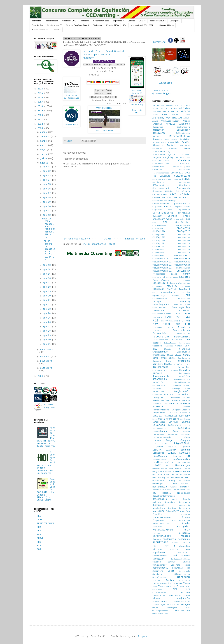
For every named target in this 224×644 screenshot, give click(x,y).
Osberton (170, 502)
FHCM (187, 321)
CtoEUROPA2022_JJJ (162, 265)
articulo (157, 124)
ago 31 (47, 344)
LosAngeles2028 (160, 459)
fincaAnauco (158, 328)
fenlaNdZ (173, 321)
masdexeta (169, 472)
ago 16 (47, 278)
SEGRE (187, 565)
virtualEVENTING (182, 602)
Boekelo (172, 145)
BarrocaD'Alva (180, 136)
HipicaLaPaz (183, 367)
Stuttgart (157, 580)
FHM (39, 527)
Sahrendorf (184, 553)
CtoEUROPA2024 (183, 268)
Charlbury (184, 185)
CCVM (155, 179)
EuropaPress (184, 298)
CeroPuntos (158, 182)
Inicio (107, 239)
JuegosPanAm (159, 413)
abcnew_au (171, 106)
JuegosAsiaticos (181, 410)
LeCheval (186, 435)
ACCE (180, 106)
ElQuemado (158, 289)
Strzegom (183, 577)
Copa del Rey (37, 25)
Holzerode (184, 373)
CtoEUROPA (158, 256)
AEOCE (155, 115)
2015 (41, 93)
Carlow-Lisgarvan (181, 167)
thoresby (177, 583)
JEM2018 (176, 401)
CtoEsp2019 (159, 237)
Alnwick (175, 115)
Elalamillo (159, 283)
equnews (176, 296)
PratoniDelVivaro (163, 530)
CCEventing (137, 105)
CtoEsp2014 (158, 228)
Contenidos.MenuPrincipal (165, 201)
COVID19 (157, 216)
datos (174, 274)
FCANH (169, 317)
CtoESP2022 (159, 247)
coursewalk (184, 213)
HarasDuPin (183, 361)
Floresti (157, 330)
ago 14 (47, 269)
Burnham (180, 158)
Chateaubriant (161, 188)
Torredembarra (167, 586)
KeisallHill (171, 416)
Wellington (172, 608)
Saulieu (157, 562)
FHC (39, 542)
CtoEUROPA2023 (182, 265)
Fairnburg (157, 317)
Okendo (175, 499)
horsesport (158, 389)
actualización (169, 109)
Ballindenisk (183, 133)
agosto (45, 163)
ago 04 (47, 180)
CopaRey (157, 210)
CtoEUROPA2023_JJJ (162, 268)
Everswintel (159, 311)
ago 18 (47, 287)
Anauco (187, 115)
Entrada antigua (135, 239)
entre (155, 292)
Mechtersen (164, 475)
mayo (43, 150)
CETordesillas (161, 185)
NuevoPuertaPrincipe (164, 496)
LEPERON (157, 441)
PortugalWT (183, 527)
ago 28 (47, 331)
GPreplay (168, 349)
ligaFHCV (185, 447)
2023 (41, 128)
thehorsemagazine (162, 583)
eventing (185, 302)
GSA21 (187, 355)
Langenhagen (160, 431)
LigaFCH (172, 447)
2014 (41, 89)
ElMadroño (172, 286)
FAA (178, 314)
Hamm (169, 361)
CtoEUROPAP (183, 271)
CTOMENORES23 (159, 274)
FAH (39, 535)
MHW (172, 478)
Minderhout (158, 481)
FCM (39, 531)
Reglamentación (52, 21)
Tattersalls (184, 580)
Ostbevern (184, 502)
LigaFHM (171, 450)
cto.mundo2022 (159, 225)
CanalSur (185, 164)
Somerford (158, 571)
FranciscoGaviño (160, 340)
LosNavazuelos (163, 462)
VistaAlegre (159, 605)
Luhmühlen (158, 465)
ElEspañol (157, 286)
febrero (45, 137)
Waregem (185, 605)
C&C (188, 158)
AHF (164, 115)
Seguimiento (71, 125)
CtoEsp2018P (183, 235)
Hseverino (157, 395)
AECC (159, 112)
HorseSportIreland (181, 389)
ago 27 (47, 327)
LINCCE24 (185, 453)
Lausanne (173, 435)
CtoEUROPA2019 (181, 259)
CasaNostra (185, 170)
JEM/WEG (165, 401)
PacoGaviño (185, 505)
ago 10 (47, 206)
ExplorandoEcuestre (162, 314)
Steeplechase (160, 577)
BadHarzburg (183, 127)
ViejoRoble (183, 598)
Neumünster (180, 490)
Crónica (172, 216)
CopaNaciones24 (162, 207)
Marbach (179, 469)
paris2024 (158, 511)
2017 (41, 102)
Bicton (156, 143)
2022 (41, 124)
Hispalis (185, 370)
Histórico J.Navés (166, 25)
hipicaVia (173, 370)
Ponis (186, 524)
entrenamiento (167, 292)
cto (165, 222)
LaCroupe (174, 422)
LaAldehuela (159, 422)
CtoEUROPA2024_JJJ (162, 271)
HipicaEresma (160, 367)
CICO (173, 195)
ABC (163, 106)
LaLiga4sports (159, 428)
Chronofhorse (160, 195)
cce (154, 176)
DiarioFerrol (159, 277)
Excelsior (184, 311)
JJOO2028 (186, 407)
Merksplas (163, 478)
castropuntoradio (161, 173)
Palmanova (184, 508)
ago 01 (47, 167)
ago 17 (47, 283)
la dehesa (185, 419)
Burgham (157, 158)
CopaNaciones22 (161, 204)
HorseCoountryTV (182, 380)
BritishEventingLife (164, 155)
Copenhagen (184, 210)
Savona (186, 562)
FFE (181, 321)
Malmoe (164, 469)
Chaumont (158, 191)
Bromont (186, 155)
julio (44, 159)
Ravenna (157, 539)
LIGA (165, 444)
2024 (41, 376)
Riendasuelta (182, 546)
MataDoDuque (183, 472)
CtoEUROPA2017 (181, 256)
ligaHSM (185, 450)
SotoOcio (157, 574)
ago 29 (47, 335)
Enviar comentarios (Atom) (99, 244)
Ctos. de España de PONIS (77, 25)
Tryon (180, 586)
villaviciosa (160, 602)
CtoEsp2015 (183, 228)
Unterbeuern (158, 589)
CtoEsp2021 (159, 243)
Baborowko (158, 127)
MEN (154, 478)
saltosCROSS (181, 556)
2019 (41, 111)
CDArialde (162, 179)
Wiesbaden (158, 614)
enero (44, 132)
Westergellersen (160, 611)
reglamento (169, 539)
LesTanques (183, 440)
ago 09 (47, 202)
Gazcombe (169, 346)
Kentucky (185, 416)
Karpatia (185, 413)
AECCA (166, 112)
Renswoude (184, 539)
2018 (41, 106)
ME (154, 475)
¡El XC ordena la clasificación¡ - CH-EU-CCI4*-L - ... (49, 250)
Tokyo (187, 583)
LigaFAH (158, 447)
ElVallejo (172, 289)
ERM (188, 295)
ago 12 (47, 215)
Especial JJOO (113, 25)
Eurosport (158, 302)
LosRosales (184, 463)
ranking (185, 536)
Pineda (186, 517)
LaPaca (174, 431)
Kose (155, 419)
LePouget (169, 440)
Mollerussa (185, 481)
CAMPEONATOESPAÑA (161, 164)
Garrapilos (185, 343)
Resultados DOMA (104, 131)
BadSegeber (183, 130)
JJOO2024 (158, 407)
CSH (154, 222)
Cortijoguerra (163, 213)
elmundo (186, 286)
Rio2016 (157, 550)
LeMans (186, 437)
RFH (154, 546)
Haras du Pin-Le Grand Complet (103, 51)
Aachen (156, 106)
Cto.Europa (98, 25)
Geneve (179, 346)
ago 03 (47, 176)
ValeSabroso (159, 596)
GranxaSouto (183, 352)
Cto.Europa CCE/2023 (96, 55)
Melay (175, 475)
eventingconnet (162, 304)
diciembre (46, 368)
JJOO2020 (185, 404)
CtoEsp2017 (183, 231)
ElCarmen (172, 283)
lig (154, 444)
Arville (171, 124)
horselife (158, 382)
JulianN (173, 413)
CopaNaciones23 (181, 204)
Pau (188, 511)
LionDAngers (160, 456)
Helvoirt (181, 364)
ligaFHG (157, 450)
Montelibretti (181, 484)
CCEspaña (165, 176)
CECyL (186, 179)
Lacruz (186, 422)
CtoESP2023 (158, 250)
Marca (187, 469)
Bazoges (157, 139)
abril (44, 145)
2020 (41, 115)
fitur (171, 328)
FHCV (155, 324)
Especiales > (118, 21)
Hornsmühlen (183, 376)
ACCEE (187, 106)
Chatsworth (183, 188)
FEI (39, 516)
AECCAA (175, 112)
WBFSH (155, 608)
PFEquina (186, 514)
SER (188, 568)
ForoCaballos (183, 334)
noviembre (46, 361)
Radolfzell (184, 533)
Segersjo (175, 565)
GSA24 (172, 358)
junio (44, 154)
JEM (125, 25)
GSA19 (170, 355)
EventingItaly (159, 308)
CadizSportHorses (161, 161)
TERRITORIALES (45, 523)
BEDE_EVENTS (171, 139)
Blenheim (158, 145)
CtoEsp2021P (183, 244)
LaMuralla (184, 428)
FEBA (187, 317)
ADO (154, 112)
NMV (154, 493)
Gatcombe (157, 346)
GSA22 (155, 358)
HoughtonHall (182, 391)
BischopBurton (167, 143)
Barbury (157, 137)
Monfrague (158, 484)
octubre (45, 357)
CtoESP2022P (183, 247)
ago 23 (47, 309)
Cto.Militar (183, 222)
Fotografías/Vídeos (101, 21)
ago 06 (47, 189)
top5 (155, 587)
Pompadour (158, 520)
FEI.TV (164, 321)
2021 (41, 120)
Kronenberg (173, 419)
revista (186, 542)
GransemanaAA (160, 352)
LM (188, 456)
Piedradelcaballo (162, 518)
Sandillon (158, 559)
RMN (188, 550)
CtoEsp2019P (183, 238)
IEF (172, 395)
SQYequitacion (182, 574)
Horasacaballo (161, 376)
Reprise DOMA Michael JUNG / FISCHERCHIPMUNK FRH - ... (49, 228)
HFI (188, 364)
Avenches (185, 124)
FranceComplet (181, 337)
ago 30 (47, 340)
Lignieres (158, 453)
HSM (166, 395)
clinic (185, 195)
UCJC (188, 587)
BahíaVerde (159, 133)
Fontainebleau (181, 330)
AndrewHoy (158, 118)
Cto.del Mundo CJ (55, 25)
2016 (41, 98)
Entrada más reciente (77, 239)
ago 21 (47, 300)
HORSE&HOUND (160, 379)
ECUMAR (187, 280)
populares (157, 527)
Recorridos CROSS (158, 21)
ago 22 (47, 305)
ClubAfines (159, 198)
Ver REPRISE (104, 108)
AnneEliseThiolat (170, 121)
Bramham (173, 149)
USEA (174, 589)
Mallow (156, 469)
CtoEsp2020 (159, 241)
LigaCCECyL (182, 443)
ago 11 (47, 211)
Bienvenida (36, 21)
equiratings (159, 296)
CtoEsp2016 (159, 231)
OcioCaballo (160, 499)
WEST (188, 608)
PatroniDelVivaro (175, 511)
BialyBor (185, 139)
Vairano (185, 592)
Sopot (171, 571)
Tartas (170, 580)
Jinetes (157, 404)
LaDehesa (159, 425)
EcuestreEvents (161, 280)
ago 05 (47, 184)
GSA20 (178, 355)
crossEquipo (179, 219)
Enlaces (142, 21)
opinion (157, 502)
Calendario (183, 161)
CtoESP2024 (158, 253)
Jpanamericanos (161, 410)
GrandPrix (184, 349)
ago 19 (47, 291)
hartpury (158, 364)
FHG (178, 324)
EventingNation (181, 307)
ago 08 (47, 198)
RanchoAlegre (162, 536)
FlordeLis (184, 327)
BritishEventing (161, 152)
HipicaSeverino (160, 370)
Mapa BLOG (137, 93)
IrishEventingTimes (180, 398)
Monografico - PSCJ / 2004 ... (143, 25)
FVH (39, 546)
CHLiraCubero (183, 191)
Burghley (168, 158)
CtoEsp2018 (158, 235)
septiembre (47, 350)
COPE (170, 210)
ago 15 (47, 274)
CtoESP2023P (183, 250)
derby (187, 274)
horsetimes (158, 392)
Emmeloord (184, 289)
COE (169, 198)
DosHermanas (172, 277)
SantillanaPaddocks (180, 559)
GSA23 (164, 358)
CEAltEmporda (175, 179)
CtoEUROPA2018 (160, 259)
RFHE (40, 520)
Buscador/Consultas (40, 30)
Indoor (186, 395)
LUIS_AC (170, 466)
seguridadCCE (160, 568)
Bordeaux (185, 146)
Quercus (156, 533)
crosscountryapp (162, 219)
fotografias (161, 337)
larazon (186, 431)
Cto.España (175, 21)
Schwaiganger (160, 565)
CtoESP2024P (183, 253)
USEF (187, 589)
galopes (157, 343)
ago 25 (47, 318)
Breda (187, 149)
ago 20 (47, 296)
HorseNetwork (159, 386)
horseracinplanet (181, 386)
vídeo (187, 596)
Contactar (56, 30)
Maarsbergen (183, 465)
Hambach (157, 361)
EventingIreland (182, 305)
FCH (39, 549)
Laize (187, 425)
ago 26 (47, 322)
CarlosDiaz (158, 167)
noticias (183, 493)
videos (156, 598)
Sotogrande (185, 571)
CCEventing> (160, 42)
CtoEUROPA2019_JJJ (162, 262)
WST (167, 614)
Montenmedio (160, 487)
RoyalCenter (160, 553)
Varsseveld (175, 596)
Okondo (186, 499)
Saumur (172, 562)
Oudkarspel (159, 505)
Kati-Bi (157, 416)
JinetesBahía (170, 404)
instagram (158, 398)
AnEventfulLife (174, 118)
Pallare (172, 508)
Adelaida (185, 108)
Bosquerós (157, 149)
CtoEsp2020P (183, 241)
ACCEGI (156, 109)
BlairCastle (183, 142)
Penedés (157, 514)
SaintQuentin (160, 556)
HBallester (170, 364)
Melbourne (185, 475)
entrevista (183, 292)
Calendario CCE (69, 21)
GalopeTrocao (170, 343)
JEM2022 (186, 401)
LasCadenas (158, 435)
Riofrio (174, 550)
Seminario (177, 568)
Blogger (143, 636)
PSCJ (187, 530)
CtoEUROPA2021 (182, 262)
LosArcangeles (181, 459)
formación (160, 333)
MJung (172, 481)
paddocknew (159, 508)
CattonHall (177, 173)
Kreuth (161, 419)
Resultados (85, 21)
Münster (174, 487)
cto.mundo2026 (183, 225)
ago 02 (47, 171)
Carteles (131, 21)
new (188, 490)
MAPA (171, 469)
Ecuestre (185, 277)
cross (187, 216)
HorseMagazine (182, 382)
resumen (175, 542)
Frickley (177, 340)
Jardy (156, 401)
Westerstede (183, 611)
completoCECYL (181, 198)
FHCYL (40, 538)
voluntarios (173, 605)
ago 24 (47, 313)
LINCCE (172, 453)
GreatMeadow (159, 355)
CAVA (187, 173)
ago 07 (47, 193)
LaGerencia (175, 425)
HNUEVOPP (157, 373)
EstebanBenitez (160, 298)
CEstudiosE (185, 182)
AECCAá (185, 112)
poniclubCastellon (180, 521)
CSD (188, 219)
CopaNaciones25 (182, 207)
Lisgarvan (177, 456)
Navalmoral (167, 490)
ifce (178, 395)
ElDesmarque (184, 283)
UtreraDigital (159, 593)
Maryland (157, 472)
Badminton (158, 130)
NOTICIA (167, 493)
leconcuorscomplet (162, 437)
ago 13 (47, 265)
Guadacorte (184, 358)
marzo (44, 141)
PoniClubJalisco (161, 524)
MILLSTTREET (183, 478)
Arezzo (186, 121)
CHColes (169, 191)
